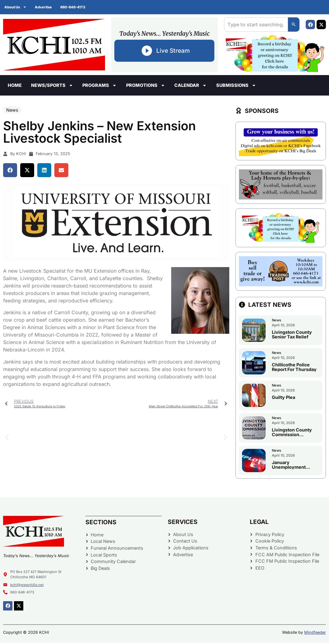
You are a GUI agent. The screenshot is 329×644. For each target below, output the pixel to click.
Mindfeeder (315, 634)
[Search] (293, 25)
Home (15, 86)
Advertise (45, 7)
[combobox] (256, 25)
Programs (99, 87)
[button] (10, 171)
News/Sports (52, 87)
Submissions (236, 87)
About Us (16, 7)
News (12, 111)
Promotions (146, 87)
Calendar (190, 87)
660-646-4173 (75, 7)
